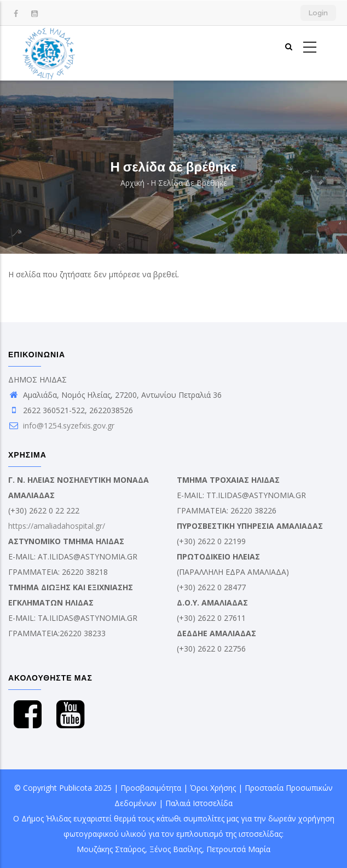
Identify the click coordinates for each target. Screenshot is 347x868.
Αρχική (132, 183)
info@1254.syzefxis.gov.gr (61, 426)
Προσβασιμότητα (151, 788)
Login (318, 13)
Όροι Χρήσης (213, 788)
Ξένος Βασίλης (176, 849)
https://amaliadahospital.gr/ (57, 526)
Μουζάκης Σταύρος (111, 849)
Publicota (76, 788)
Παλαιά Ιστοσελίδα (199, 803)
